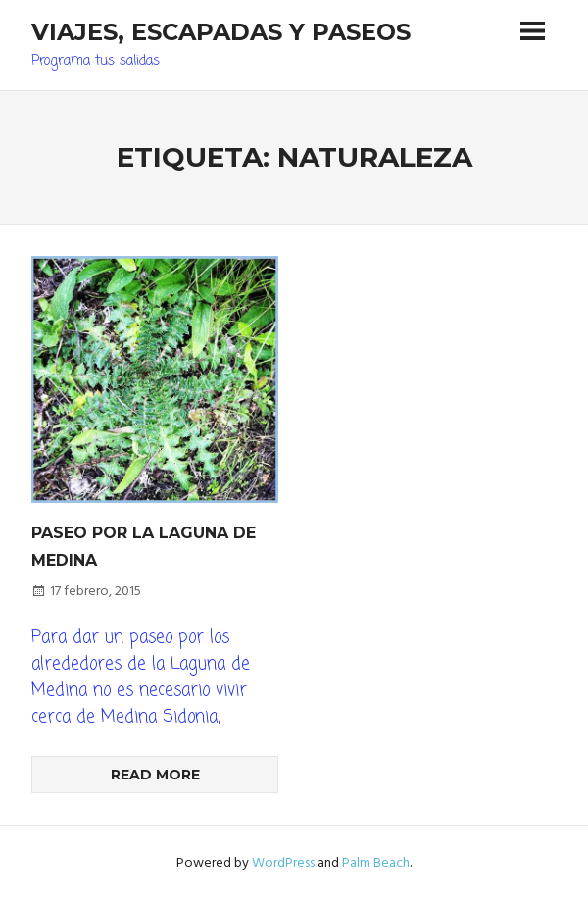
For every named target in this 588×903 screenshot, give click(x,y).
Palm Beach (376, 863)
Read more (155, 775)
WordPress (283, 863)
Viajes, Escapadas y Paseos (221, 32)
